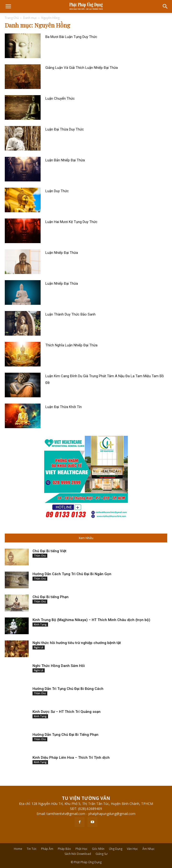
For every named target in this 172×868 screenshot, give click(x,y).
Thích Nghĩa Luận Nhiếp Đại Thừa (71, 345)
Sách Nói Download (78, 854)
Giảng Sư (102, 854)
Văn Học (132, 849)
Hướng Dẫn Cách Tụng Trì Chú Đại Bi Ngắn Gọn (72, 574)
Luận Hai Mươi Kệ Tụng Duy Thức (71, 222)
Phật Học (81, 849)
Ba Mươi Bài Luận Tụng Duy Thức (71, 37)
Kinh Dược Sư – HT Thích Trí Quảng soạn (67, 712)
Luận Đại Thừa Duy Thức (65, 129)
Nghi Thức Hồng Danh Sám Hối (59, 666)
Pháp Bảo (64, 849)
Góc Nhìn (98, 849)
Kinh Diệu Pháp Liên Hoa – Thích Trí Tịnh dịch (71, 758)
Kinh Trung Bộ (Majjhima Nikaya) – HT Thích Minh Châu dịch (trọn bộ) (91, 620)
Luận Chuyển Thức (60, 98)
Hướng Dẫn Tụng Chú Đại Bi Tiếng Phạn (65, 735)
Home (18, 849)
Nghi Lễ (39, 647)
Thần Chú (40, 556)
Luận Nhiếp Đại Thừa (62, 253)
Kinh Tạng (40, 624)
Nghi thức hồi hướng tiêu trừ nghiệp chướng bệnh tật (77, 643)
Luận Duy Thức (57, 191)
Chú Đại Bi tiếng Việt (49, 551)
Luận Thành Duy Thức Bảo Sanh (70, 314)
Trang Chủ (12, 18)
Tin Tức (32, 849)
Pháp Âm (47, 849)
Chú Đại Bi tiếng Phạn (51, 597)
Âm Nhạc (148, 849)
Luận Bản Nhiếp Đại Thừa (65, 160)
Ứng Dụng (116, 849)
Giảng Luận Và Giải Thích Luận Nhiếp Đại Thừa (82, 68)
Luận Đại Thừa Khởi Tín (64, 407)
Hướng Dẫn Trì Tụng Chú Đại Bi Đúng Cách (68, 689)
